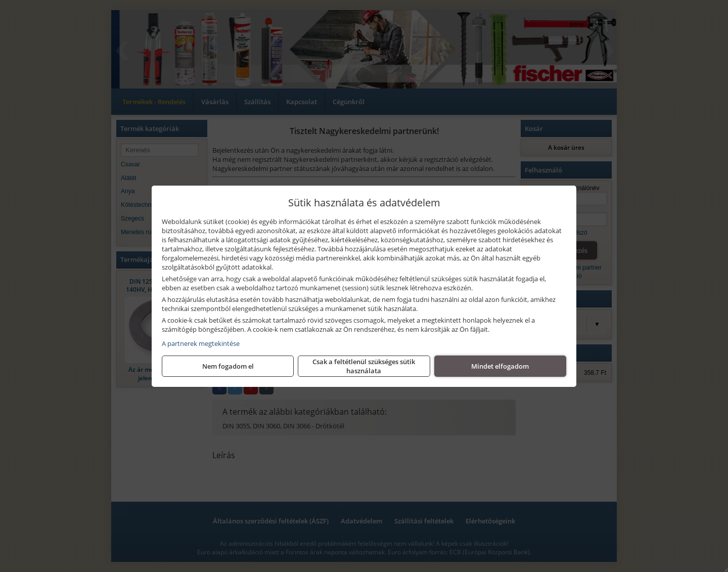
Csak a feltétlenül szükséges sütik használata (364, 366)
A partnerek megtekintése (201, 343)
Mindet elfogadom (500, 366)
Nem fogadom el (228, 366)
